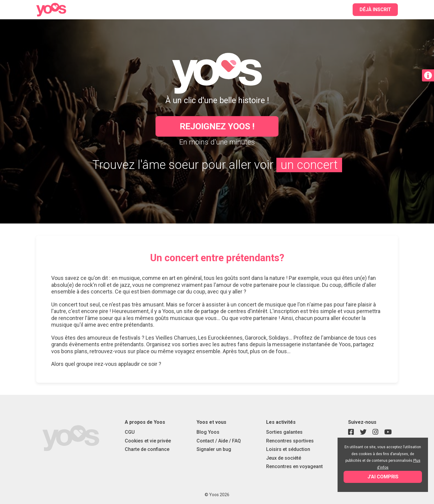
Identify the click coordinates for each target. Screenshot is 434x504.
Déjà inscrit (375, 10)
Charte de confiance (147, 449)
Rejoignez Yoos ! (217, 126)
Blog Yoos (208, 432)
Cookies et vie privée (148, 441)
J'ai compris (383, 477)
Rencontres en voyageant (294, 466)
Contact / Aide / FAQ (219, 441)
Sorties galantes (284, 432)
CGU (130, 432)
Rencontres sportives (290, 441)
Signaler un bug (214, 449)
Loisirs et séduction (288, 449)
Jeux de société (284, 458)
